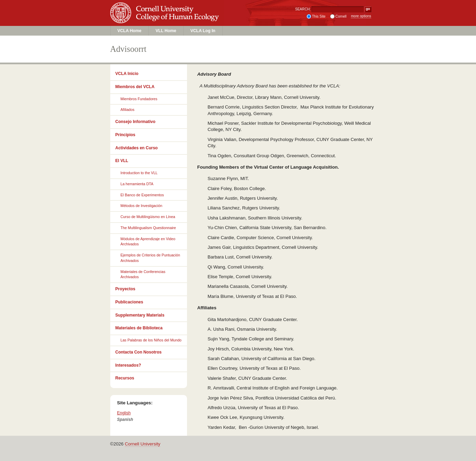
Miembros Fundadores (139, 99)
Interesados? (128, 365)
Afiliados (128, 110)
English (124, 413)
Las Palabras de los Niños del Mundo (151, 340)
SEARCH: (303, 9)
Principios (125, 135)
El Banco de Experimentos (142, 195)
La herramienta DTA (137, 184)
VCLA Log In (203, 31)
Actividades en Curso (137, 148)
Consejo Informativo (136, 122)
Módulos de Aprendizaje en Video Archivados (148, 242)
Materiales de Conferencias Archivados (143, 274)
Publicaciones (129, 302)
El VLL (122, 161)
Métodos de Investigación (142, 206)
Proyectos (125, 289)
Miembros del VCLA (135, 87)
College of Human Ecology (166, 20)
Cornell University (166, 7)
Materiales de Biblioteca (139, 328)
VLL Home (166, 31)
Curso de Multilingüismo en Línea (148, 217)
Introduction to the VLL (139, 173)
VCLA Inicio (127, 74)
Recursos (125, 378)
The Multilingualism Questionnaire (148, 228)
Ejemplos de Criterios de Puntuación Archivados (150, 258)
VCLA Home (130, 31)
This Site (319, 16)
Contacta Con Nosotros (139, 352)
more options (361, 16)
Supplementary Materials (140, 315)
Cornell (341, 16)
